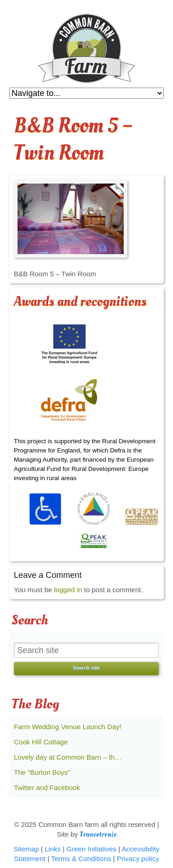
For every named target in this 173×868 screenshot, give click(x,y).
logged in (68, 590)
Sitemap (26, 849)
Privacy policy (138, 859)
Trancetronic (98, 835)
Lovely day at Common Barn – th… (68, 757)
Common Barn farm (87, 48)
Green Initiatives (91, 849)
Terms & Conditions (81, 859)
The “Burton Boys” (42, 772)
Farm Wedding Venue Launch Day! (68, 727)
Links (53, 849)
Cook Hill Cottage (41, 742)
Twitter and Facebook (47, 788)
